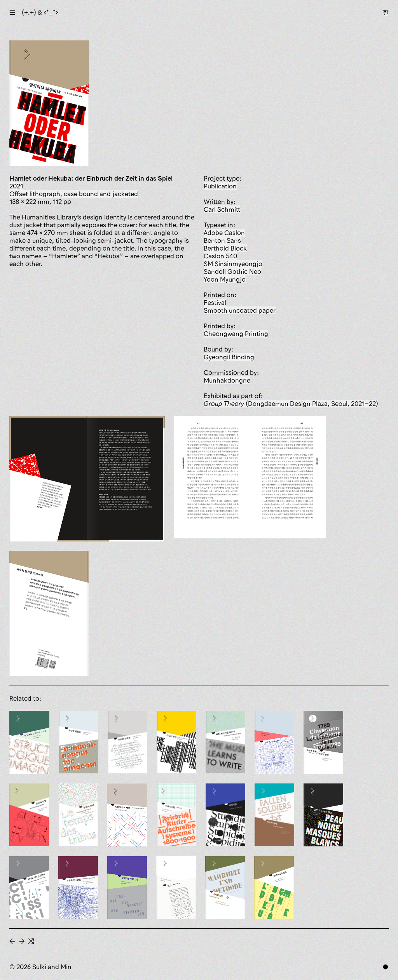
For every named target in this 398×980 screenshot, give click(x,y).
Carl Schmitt (222, 209)
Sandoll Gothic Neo (232, 272)
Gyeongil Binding (229, 357)
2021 (16, 186)
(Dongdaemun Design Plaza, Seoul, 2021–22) (291, 404)
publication (220, 186)
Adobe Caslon (224, 233)
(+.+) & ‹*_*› (40, 12)
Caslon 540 (220, 256)
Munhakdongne (227, 380)
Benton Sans (222, 240)
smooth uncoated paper (240, 310)
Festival (215, 303)
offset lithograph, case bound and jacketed (74, 194)
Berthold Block (225, 248)
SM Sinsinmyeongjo (233, 264)
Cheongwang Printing (236, 334)
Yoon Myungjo (225, 279)
